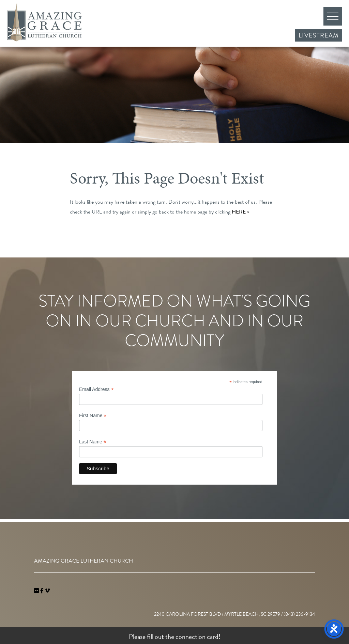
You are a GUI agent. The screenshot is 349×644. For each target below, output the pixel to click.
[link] (37, 591)
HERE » (241, 212)
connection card (197, 637)
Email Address (96, 389)
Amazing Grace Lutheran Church (44, 22)
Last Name (93, 442)
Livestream (319, 35)
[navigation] (47, 591)
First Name (93, 416)
